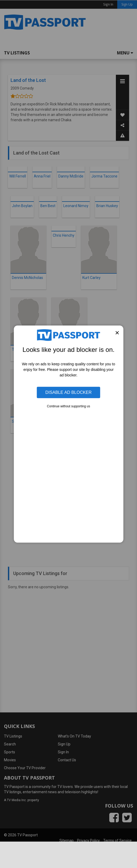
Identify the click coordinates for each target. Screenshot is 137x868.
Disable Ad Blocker (68, 393)
